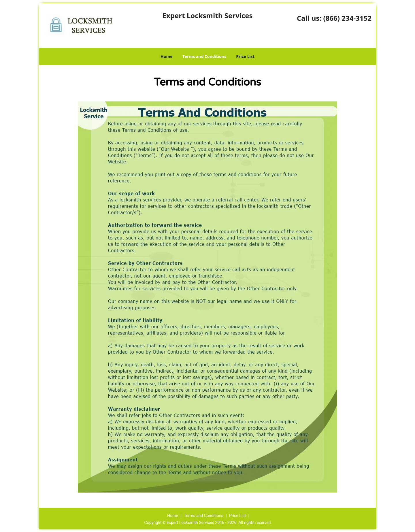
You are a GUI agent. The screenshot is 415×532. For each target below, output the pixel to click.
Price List (245, 56)
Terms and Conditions (204, 56)
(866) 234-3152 (347, 18)
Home (166, 56)
